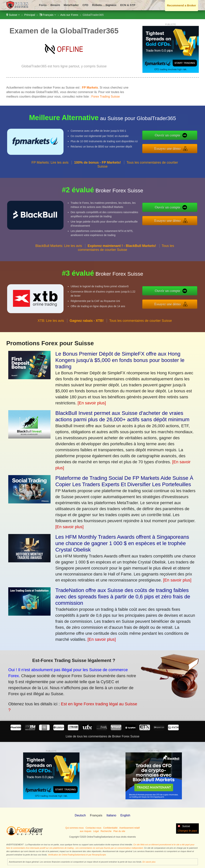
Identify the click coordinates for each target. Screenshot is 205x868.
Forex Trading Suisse (106, 97)
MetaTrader (71, 5)
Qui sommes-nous (75, 828)
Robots (97, 5)
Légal (96, 831)
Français (48, 15)
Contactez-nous (93, 828)
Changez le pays (187, 831)
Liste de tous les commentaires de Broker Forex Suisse (102, 736)
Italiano (111, 815)
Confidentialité (110, 828)
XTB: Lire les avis (51, 323)
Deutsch (80, 815)
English (125, 815)
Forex (43, 5)
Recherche (106, 831)
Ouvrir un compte (170, 135)
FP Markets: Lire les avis (50, 165)
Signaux (111, 5)
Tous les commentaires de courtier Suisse (126, 250)
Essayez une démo (170, 148)
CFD (85, 5)
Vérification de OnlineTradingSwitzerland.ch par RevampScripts (77, 855)
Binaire (55, 5)
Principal (30, 15)
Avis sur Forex (69, 15)
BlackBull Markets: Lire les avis (59, 248)
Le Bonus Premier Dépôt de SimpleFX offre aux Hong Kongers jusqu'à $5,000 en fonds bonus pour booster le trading (120, 360)
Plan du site (119, 831)
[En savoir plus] (92, 403)
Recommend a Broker (181, 5)
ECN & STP (128, 5)
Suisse (13, 15)
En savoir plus (149, 862)
